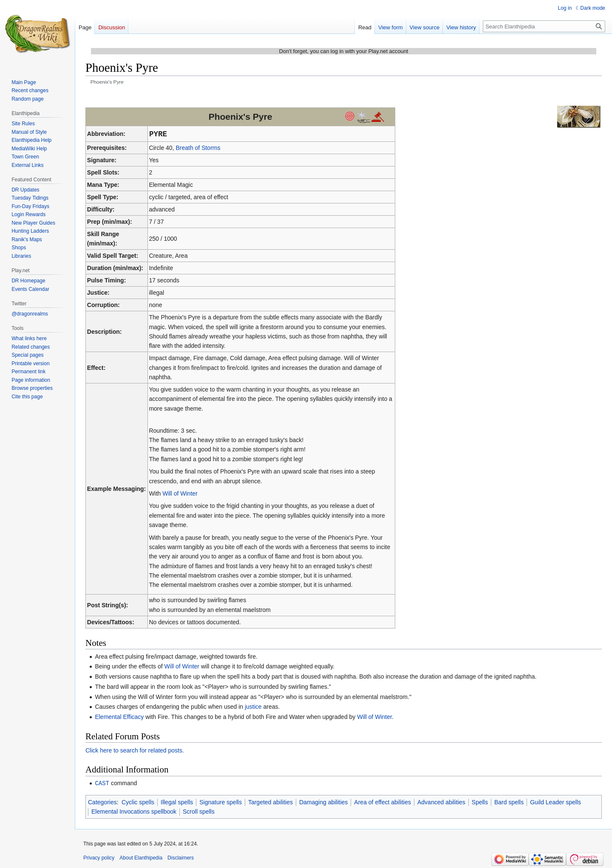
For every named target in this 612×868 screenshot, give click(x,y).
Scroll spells (199, 811)
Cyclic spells (138, 802)
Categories (102, 802)
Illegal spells (177, 802)
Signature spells (221, 802)
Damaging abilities (323, 802)
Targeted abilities (271, 802)
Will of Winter (180, 493)
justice (253, 707)
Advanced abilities (441, 802)
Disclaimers (181, 857)
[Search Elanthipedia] (544, 26)
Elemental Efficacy (119, 717)
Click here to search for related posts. (135, 750)
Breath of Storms (198, 148)
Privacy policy (99, 857)
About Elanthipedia (141, 857)
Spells (480, 802)
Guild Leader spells (555, 802)
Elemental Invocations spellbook (134, 811)
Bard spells (509, 802)
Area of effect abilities (382, 802)
